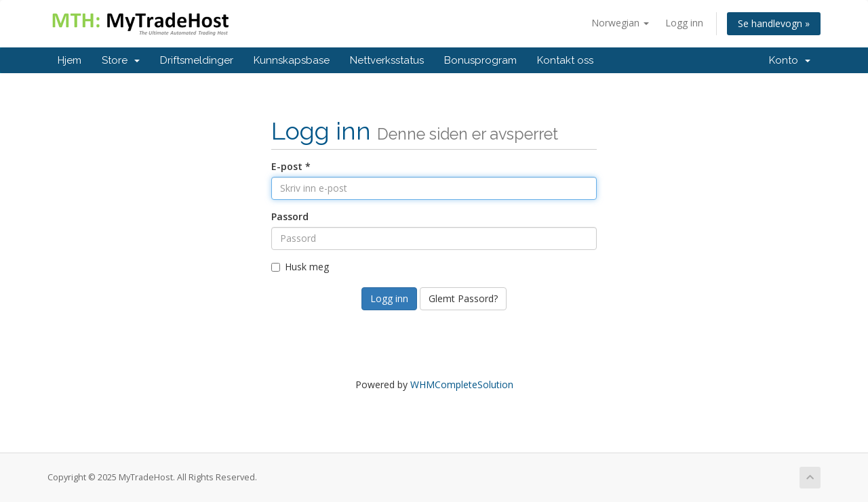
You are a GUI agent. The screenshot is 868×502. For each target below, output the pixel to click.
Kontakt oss (565, 60)
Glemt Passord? (463, 298)
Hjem (70, 60)
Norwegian (620, 23)
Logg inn (684, 23)
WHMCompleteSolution (462, 384)
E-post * (291, 166)
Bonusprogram (480, 60)
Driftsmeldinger (197, 60)
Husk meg (300, 267)
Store (121, 60)
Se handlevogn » (774, 23)
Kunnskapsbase (292, 60)
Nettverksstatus (387, 60)
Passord (290, 216)
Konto (790, 60)
